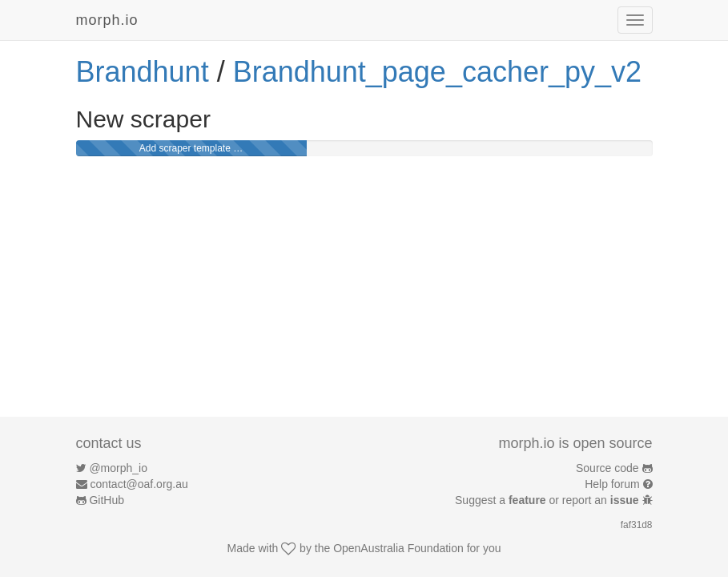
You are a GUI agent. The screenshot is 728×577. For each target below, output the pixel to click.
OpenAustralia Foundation (398, 548)
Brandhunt (143, 72)
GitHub (107, 500)
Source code (607, 468)
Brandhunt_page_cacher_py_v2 (437, 72)
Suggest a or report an (548, 500)
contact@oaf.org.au (139, 484)
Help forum (612, 484)
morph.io (107, 20)
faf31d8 (637, 525)
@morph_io (118, 468)
